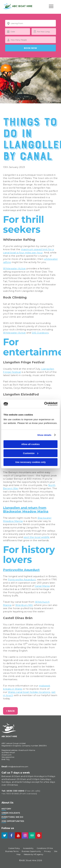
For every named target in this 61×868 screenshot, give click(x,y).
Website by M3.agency (33, 854)
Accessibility (28, 848)
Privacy (47, 851)
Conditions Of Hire (45, 848)
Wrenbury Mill (24, 605)
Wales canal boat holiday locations (29, 692)
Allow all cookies (31, 444)
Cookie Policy (14, 848)
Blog (15, 61)
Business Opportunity (31, 851)
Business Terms (12, 851)
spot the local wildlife (37, 537)
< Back (10, 711)
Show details (44, 435)
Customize (31, 453)
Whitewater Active (14, 268)
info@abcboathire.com (15, 767)
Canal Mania (42, 586)
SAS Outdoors (40, 333)
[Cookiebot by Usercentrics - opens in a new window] (44, 404)
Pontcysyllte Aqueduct (21, 570)
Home (5, 61)
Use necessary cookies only (30, 462)
